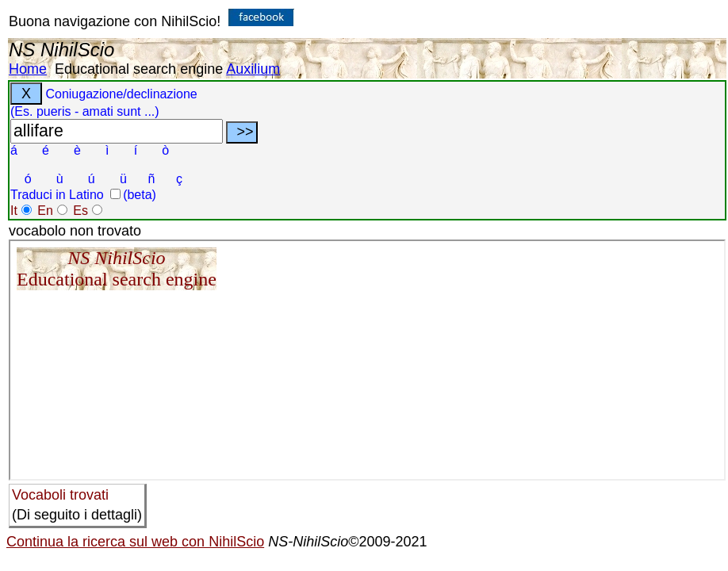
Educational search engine (139, 69)
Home (28, 69)
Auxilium (253, 69)
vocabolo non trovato (75, 231)
